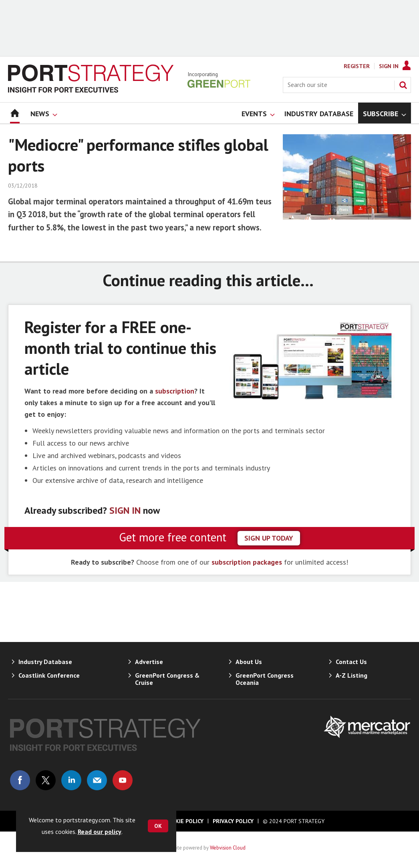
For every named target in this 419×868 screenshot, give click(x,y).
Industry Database (45, 662)
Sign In (389, 66)
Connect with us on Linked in (71, 780)
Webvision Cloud (228, 848)
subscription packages (247, 562)
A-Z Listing (352, 675)
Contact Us (351, 662)
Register (357, 66)
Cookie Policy (184, 821)
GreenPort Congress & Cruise (167, 679)
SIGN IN (125, 510)
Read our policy (100, 832)
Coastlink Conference (49, 675)
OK (158, 826)
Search (403, 85)
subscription (175, 391)
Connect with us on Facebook (20, 780)
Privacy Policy (233, 821)
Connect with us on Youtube (123, 780)
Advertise (149, 662)
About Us (249, 662)
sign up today (269, 538)
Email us (97, 780)
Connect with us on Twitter (46, 780)
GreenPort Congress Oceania (265, 679)
